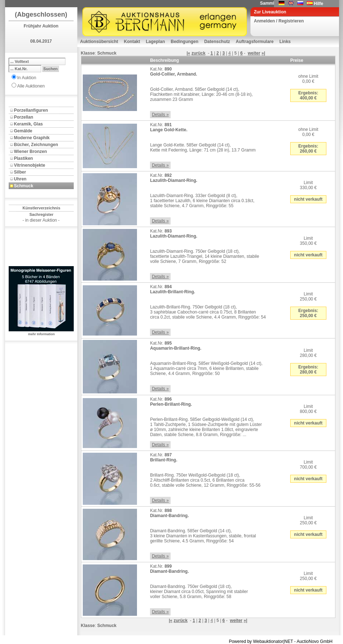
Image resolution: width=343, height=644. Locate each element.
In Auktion (27, 78)
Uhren (20, 179)
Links (285, 42)
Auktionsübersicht (99, 42)
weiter (254, 53)
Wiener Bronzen (31, 152)
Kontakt (132, 42)
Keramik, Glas (29, 124)
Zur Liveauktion (270, 12)
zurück (199, 53)
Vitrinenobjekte (30, 165)
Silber (20, 172)
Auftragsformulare (255, 42)
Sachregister (41, 214)
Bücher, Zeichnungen (36, 145)
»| (263, 53)
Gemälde (23, 131)
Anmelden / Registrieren (279, 21)
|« (188, 53)
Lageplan (156, 42)
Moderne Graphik (32, 138)
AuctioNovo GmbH (315, 641)
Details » (160, 115)
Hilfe (318, 4)
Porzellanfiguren (31, 110)
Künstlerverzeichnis (41, 208)
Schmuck (24, 186)
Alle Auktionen (31, 86)
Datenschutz (217, 42)
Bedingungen (185, 42)
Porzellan (24, 117)
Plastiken (24, 158)
